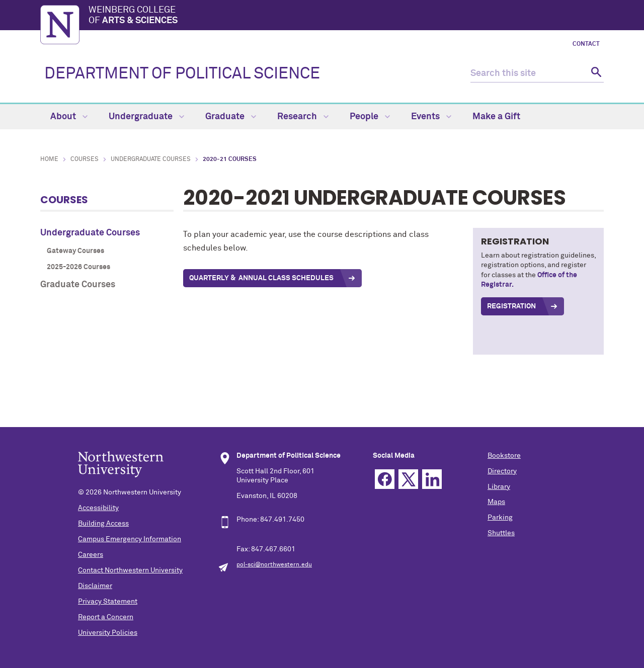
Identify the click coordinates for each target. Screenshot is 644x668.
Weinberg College (346, 16)
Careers (91, 555)
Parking (500, 518)
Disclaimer (95, 586)
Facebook (385, 479)
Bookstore (504, 456)
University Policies (108, 633)
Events (431, 117)
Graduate (231, 117)
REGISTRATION (511, 306)
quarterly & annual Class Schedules (261, 278)
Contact (586, 44)
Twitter (408, 479)
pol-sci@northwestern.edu (274, 565)
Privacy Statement (108, 602)
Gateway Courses (75, 251)
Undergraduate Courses (151, 159)
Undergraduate (146, 117)
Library (499, 487)
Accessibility (98, 508)
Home (49, 159)
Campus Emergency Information (130, 539)
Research (303, 117)
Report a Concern (106, 617)
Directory (502, 471)
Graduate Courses (78, 285)
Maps (496, 502)
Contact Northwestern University (130, 570)
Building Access (103, 524)
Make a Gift (496, 117)
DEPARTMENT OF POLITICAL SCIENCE (182, 74)
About (69, 117)
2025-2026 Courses (78, 267)
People (370, 117)
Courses (85, 159)
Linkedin (432, 479)
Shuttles (501, 533)
